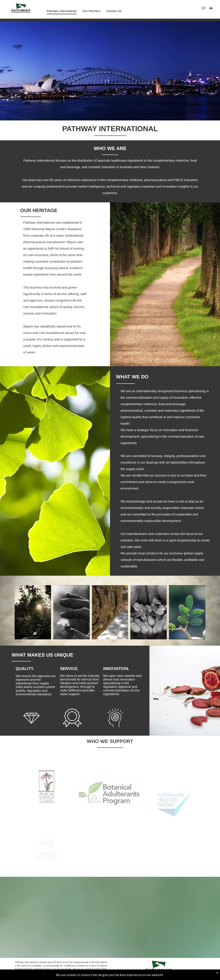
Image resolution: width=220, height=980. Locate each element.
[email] (203, 9)
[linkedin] (211, 9)
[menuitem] (62, 11)
